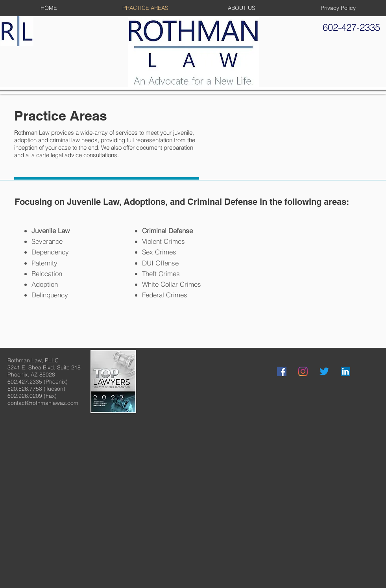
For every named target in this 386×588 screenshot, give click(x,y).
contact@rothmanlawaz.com (43, 403)
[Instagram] (303, 371)
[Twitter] (324, 371)
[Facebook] (282, 371)
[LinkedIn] (345, 371)
